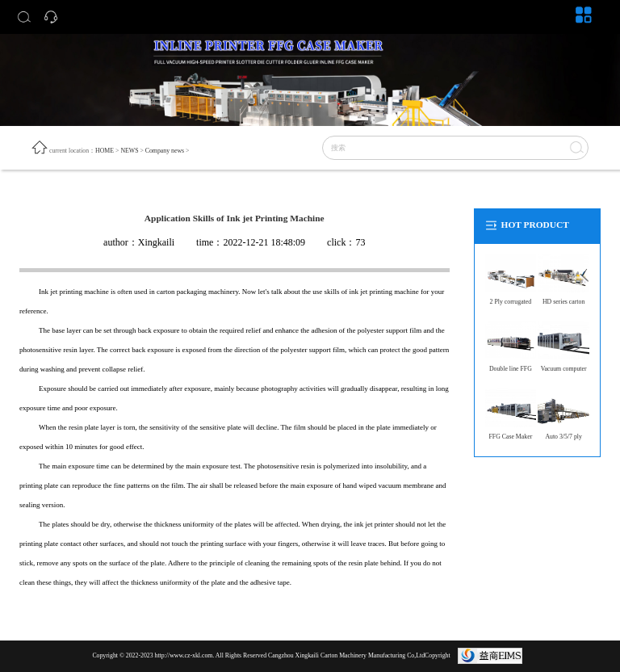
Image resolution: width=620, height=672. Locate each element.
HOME (105, 151)
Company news (165, 151)
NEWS (129, 151)
